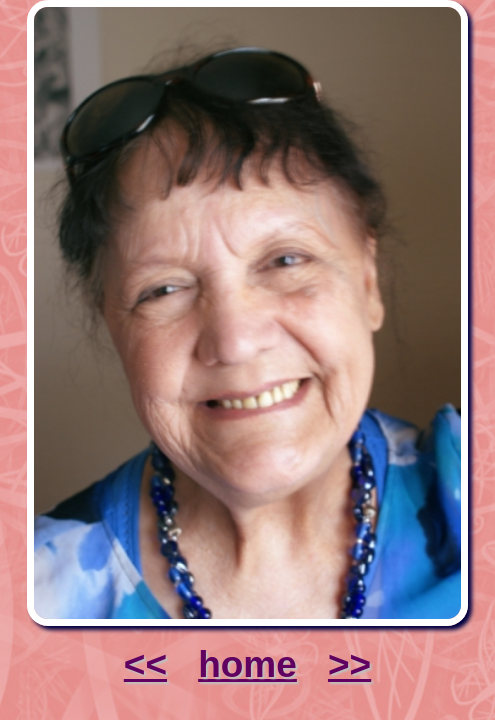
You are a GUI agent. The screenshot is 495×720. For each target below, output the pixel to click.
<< (145, 664)
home (247, 664)
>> (349, 664)
